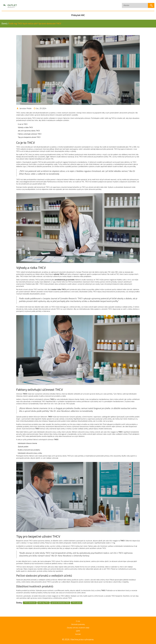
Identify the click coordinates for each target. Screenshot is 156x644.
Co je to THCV (23, 124)
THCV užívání (77, 603)
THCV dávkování (30, 603)
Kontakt (78, 634)
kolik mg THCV (43, 603)
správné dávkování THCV (60, 603)
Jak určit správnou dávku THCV (29, 131)
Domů (4, 24)
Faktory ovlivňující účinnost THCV (30, 134)
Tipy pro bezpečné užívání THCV (29, 137)
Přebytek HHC (78, 15)
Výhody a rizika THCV (25, 128)
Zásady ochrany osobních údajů (78, 628)
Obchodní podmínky (78, 624)
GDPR (78, 631)
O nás (78, 621)
